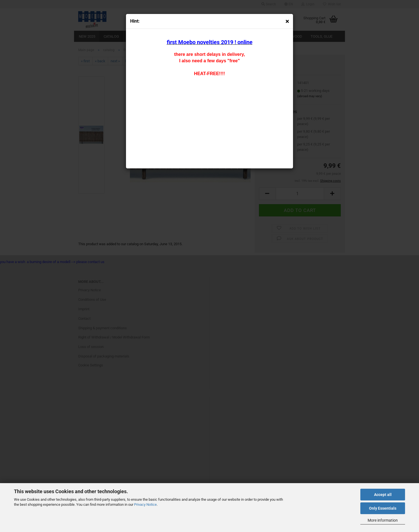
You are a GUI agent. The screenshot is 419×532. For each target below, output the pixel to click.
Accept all (383, 495)
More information (383, 520)
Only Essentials (383, 508)
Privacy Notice (145, 504)
